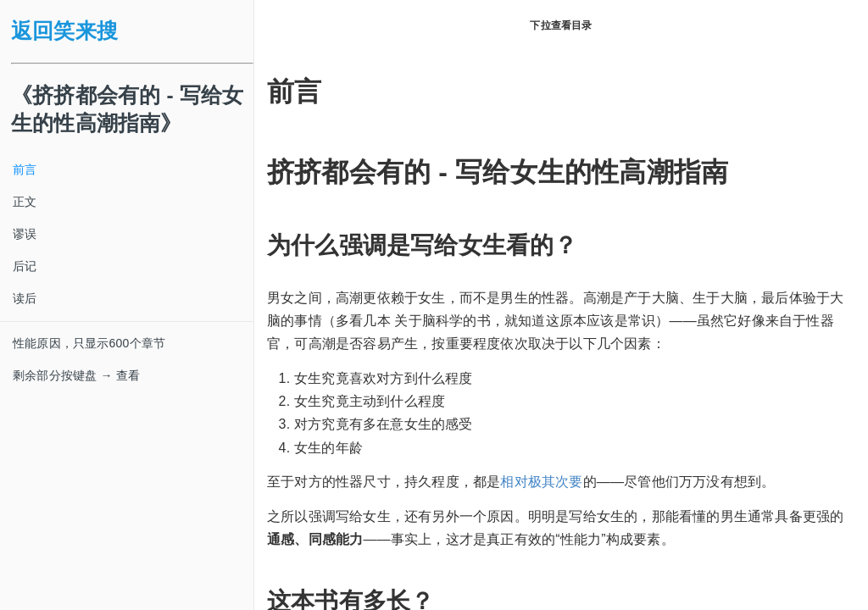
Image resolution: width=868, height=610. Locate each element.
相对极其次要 (541, 482)
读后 (25, 298)
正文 (25, 202)
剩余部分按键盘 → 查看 (76, 375)
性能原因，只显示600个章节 (89, 343)
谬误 (25, 234)
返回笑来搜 (64, 31)
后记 (25, 266)
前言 (25, 169)
